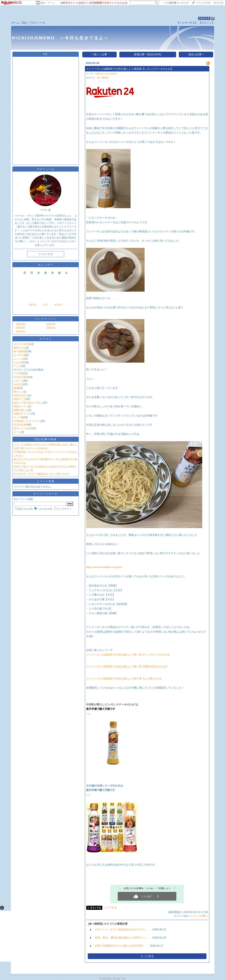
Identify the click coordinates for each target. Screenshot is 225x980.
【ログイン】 (206, 23)
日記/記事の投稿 (46, 439)
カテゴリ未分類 (22, 344)
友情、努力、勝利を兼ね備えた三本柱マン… (121, 938)
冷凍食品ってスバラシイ (27, 421)
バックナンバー (46, 319)
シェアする (110, 907)
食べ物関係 (20, 351)
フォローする (46, 254)
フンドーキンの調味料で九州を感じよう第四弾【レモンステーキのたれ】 (130, 69)
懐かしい (19, 392)
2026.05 (20, 328)
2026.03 (51, 324)
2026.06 (20, 324)
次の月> (59, 305)
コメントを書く (199, 916)
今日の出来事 (21, 425)
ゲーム (17, 432)
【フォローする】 (187, 23)
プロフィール (37, 23)
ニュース (19, 359)
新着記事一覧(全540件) (148, 54)
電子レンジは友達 (23, 428)
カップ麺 (19, 417)
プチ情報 (19, 373)
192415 (204, 18)
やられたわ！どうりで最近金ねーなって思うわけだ (42, 474)
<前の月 (32, 305)
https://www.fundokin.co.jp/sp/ (104, 567)
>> (176, 3)
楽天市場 (218, 3)
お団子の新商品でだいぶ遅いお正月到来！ (120, 946)
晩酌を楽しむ (21, 410)
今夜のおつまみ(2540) (106, 74)
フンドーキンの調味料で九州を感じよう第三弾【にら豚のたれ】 (125, 679)
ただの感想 (20, 362)
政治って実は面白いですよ (28, 403)
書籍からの (20, 348)
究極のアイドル (22, 414)
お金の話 (19, 384)
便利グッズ (20, 399)
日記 (24, 23)
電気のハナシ (21, 406)
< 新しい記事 (99, 54)
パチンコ (19, 381)
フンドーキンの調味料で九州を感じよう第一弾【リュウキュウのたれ (127, 655)
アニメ (17, 366)
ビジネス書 (20, 355)
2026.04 (20, 331)
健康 (16, 388)
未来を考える (21, 395)
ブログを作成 (203, 3)
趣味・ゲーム (48, 3)
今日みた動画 (21, 377)
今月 (45, 305)
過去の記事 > (196, 54)
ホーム (15, 23)
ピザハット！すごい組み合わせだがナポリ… (121, 929)
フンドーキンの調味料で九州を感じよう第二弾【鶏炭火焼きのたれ (126, 667)
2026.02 (51, 328)
